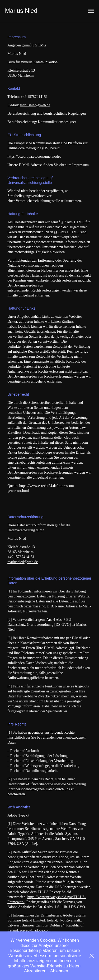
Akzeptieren (35, 971)
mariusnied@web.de (35, 105)
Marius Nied (21, 11)
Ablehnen (59, 971)
